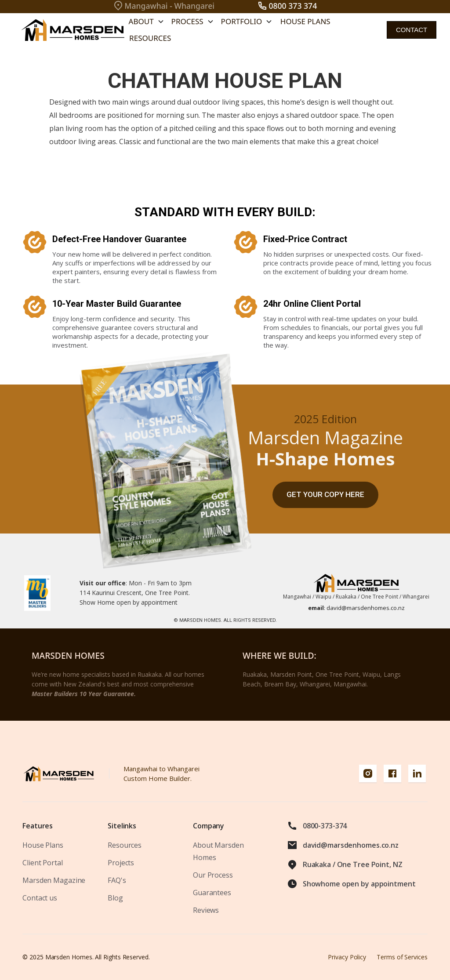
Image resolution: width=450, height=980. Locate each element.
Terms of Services (402, 957)
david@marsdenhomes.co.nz (356, 608)
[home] (71, 30)
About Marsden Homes (218, 851)
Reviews (206, 910)
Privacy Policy (347, 957)
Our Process (213, 875)
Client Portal (42, 863)
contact (412, 30)
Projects (121, 863)
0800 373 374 (293, 6)
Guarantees (212, 893)
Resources (150, 38)
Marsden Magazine (54, 880)
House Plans (305, 21)
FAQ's (117, 880)
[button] (147, 22)
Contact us (40, 898)
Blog (115, 898)
